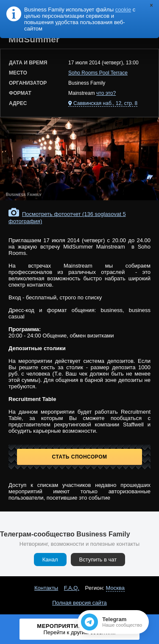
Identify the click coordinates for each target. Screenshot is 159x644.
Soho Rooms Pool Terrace (98, 73)
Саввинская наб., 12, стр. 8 (105, 103)
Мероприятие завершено (80, 629)
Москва (115, 588)
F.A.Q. (72, 588)
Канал (50, 560)
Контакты (46, 588)
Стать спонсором (80, 457)
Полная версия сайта (79, 603)
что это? (106, 93)
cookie (123, 10)
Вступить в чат (98, 560)
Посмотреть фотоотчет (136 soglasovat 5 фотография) (67, 218)
